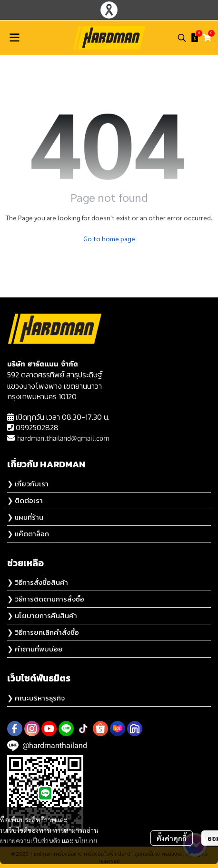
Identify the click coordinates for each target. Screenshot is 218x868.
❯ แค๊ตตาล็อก (28, 534)
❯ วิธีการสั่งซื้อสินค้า (38, 582)
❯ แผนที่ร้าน (25, 517)
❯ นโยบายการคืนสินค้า (42, 616)
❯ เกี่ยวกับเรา (28, 484)
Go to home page (109, 238)
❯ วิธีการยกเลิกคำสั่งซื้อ (43, 632)
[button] (182, 38)
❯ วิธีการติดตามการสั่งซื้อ (46, 599)
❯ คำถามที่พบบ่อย (35, 649)
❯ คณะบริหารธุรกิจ (36, 698)
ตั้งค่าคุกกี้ (172, 838)
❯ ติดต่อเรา (25, 500)
